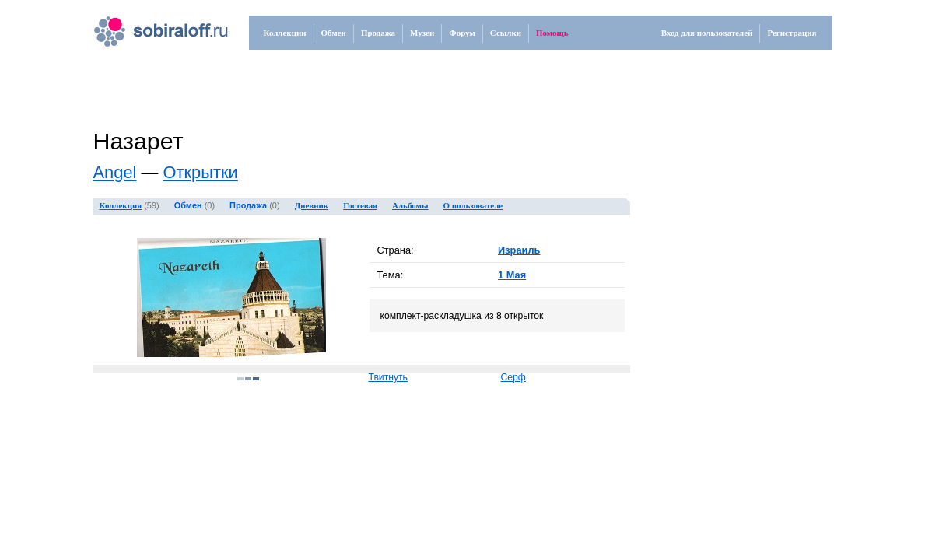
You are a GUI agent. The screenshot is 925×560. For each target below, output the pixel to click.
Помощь (552, 33)
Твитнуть (388, 377)
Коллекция (121, 205)
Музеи (422, 33)
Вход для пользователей (707, 33)
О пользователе (473, 205)
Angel (115, 172)
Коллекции (285, 33)
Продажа (378, 33)
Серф (513, 377)
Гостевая (360, 205)
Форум (462, 33)
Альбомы (410, 205)
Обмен (334, 33)
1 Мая (512, 275)
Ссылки (506, 33)
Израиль (519, 250)
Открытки (200, 172)
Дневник (312, 205)
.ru (145, 26)
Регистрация (792, 33)
